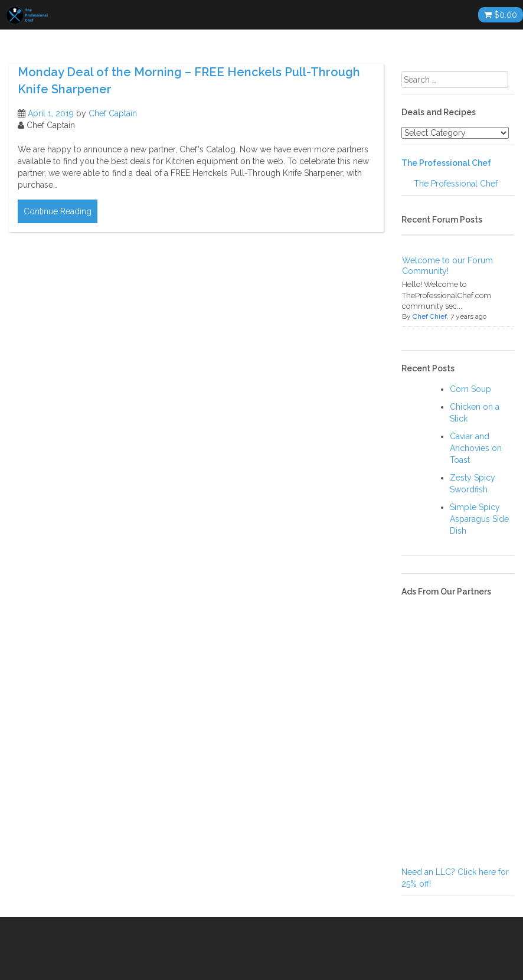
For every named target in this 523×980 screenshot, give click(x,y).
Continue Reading (58, 211)
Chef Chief (430, 316)
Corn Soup (470, 389)
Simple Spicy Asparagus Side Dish (479, 519)
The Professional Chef (446, 163)
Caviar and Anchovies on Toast (476, 448)
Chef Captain (113, 113)
